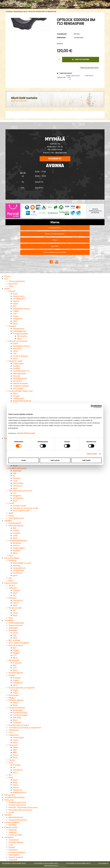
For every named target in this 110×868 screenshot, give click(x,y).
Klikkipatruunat (20, 793)
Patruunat (9, 800)
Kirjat (15, 780)
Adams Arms (19, 296)
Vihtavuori (18, 486)
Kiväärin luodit (19, 506)
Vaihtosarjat (19, 398)
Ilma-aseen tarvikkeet (19, 643)
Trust (15, 481)
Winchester (18, 483)
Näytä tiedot (92, 454)
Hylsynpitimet (19, 568)
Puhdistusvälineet (17, 708)
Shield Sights (19, 548)
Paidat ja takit (15, 608)
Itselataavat (19, 329)
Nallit (11, 513)
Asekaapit (13, 628)
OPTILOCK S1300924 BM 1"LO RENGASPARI (42, 12)
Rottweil (17, 478)
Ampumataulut (16, 625)
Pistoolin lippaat (16, 700)
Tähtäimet (14, 730)
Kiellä (24, 460)
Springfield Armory (21, 309)
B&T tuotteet (15, 640)
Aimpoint (17, 543)
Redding (12, 561)
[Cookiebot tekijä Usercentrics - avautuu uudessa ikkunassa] (92, 406)
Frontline (17, 678)
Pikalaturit (17, 790)
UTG (15, 655)
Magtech (17, 496)
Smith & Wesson (20, 356)
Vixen (15, 536)
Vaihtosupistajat (16, 623)
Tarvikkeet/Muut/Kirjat (14, 797)
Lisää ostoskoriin (81, 59)
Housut (12, 586)
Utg (15, 635)
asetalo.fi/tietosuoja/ (26, 433)
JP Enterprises (19, 299)
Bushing (17, 566)
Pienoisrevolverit (20, 383)
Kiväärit (12, 291)
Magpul (16, 653)
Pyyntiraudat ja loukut (19, 725)
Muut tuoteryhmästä (19, 101)
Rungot (16, 396)
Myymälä (13, 284)
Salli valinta (55, 460)
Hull (15, 473)
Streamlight (18, 738)
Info (6, 279)
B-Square (17, 663)
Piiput (15, 394)
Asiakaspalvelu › (55, 228)
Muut (25, 12)
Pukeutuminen (11, 583)
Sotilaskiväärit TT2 (21, 371)
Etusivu (8, 276)
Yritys (11, 286)
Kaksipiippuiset (20, 331)
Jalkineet (13, 588)
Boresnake (18, 710)
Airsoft (16, 788)
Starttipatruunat (16, 518)
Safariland (18, 683)
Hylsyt (11, 516)
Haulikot (12, 326)
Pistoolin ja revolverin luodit (26, 508)
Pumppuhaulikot (20, 334)
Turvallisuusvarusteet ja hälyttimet (25, 728)
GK (14, 596)
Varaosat (13, 745)
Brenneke (17, 471)
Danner (16, 590)
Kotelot (12, 675)
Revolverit (17, 381)
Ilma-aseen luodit (21, 511)
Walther (17, 551)
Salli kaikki (86, 460)
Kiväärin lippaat (16, 673)
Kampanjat (10, 795)
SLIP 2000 (17, 718)
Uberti (16, 304)
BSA (15, 528)
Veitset (12, 760)
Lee (10, 578)
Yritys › (55, 240)
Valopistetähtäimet (18, 541)
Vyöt (11, 763)
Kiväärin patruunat (17, 805)
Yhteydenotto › (55, 159)
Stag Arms (18, 319)
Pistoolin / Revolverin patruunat (23, 807)
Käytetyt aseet (16, 361)
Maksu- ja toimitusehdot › (55, 234)
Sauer (16, 316)
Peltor (16, 693)
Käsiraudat (14, 695)
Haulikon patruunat (17, 468)
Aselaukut (13, 630)
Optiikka (8, 521)
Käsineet (13, 598)
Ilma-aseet (18, 389)
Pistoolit (16, 376)
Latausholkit (18, 571)
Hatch (16, 603)
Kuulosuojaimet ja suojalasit (22, 688)
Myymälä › (55, 246)
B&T (15, 306)
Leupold (16, 533)
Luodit (11, 503)
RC (14, 476)
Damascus (18, 600)
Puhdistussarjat (20, 713)
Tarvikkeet (9, 12)
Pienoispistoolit (20, 379)
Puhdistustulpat (20, 715)
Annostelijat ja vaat (22, 563)
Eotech (16, 531)
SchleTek (17, 723)
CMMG (16, 311)
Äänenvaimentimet (22, 401)
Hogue (16, 650)
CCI (15, 493)
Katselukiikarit (15, 523)
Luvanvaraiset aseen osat (21, 391)
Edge (15, 690)
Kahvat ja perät (16, 645)
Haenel (16, 301)
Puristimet (18, 573)
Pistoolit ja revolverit (18, 341)
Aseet (7, 289)
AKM (15, 750)
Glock (15, 351)
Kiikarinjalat (18, 12)
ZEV (10, 775)
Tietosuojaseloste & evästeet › (55, 252)
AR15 (15, 753)
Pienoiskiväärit (19, 374)
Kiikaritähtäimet (16, 526)
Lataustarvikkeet (12, 558)
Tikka (15, 321)
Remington (22, 336)
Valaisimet (14, 735)
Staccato (17, 349)
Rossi (15, 294)
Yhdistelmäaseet (21, 386)
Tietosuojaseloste (17, 281)
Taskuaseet (18, 364)
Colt (15, 314)
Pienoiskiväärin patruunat (20, 491)
